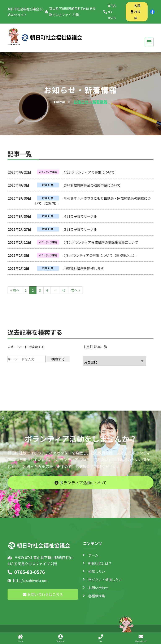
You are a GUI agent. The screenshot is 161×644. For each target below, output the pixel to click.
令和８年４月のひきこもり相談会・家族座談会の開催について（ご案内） (93, 201)
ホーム (93, 555)
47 (64, 290)
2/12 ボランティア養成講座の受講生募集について (101, 242)
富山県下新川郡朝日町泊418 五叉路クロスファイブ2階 (70, 12)
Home (59, 102)
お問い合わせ (98, 588)
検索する (58, 359)
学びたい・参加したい (105, 579)
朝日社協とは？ (100, 563)
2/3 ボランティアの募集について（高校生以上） (100, 255)
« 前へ (15, 290)
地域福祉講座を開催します (84, 268)
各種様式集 (136, 12)
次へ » (75, 290)
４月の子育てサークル (80, 216)
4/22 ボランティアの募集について (89, 172)
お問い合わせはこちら (43, 594)
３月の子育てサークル (80, 229)
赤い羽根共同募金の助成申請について (92, 185)
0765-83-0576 (110, 12)
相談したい (97, 571)
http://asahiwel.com (27, 580)
